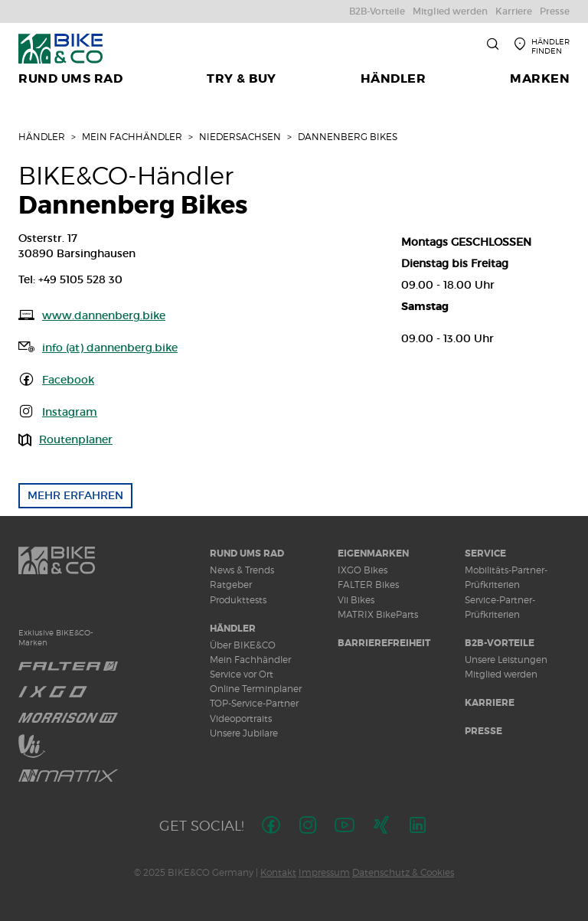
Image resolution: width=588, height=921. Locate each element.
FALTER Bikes (368, 585)
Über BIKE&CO (243, 645)
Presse (483, 731)
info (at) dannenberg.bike (110, 348)
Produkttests (238, 600)
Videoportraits (241, 719)
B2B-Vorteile (500, 643)
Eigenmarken (373, 554)
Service (485, 554)
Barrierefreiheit (384, 643)
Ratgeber (231, 585)
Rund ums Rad (247, 554)
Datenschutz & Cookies (403, 872)
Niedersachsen (240, 137)
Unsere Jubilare (244, 733)
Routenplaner (76, 439)
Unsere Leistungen (506, 660)
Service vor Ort (242, 674)
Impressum (324, 872)
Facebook (68, 380)
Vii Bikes (356, 600)
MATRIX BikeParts (378, 614)
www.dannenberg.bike (104, 315)
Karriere (490, 703)
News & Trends (242, 570)
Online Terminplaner (256, 689)
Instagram (70, 412)
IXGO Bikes (363, 570)
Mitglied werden (501, 674)
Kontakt (278, 872)
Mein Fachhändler (132, 137)
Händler (42, 137)
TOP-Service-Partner (254, 703)
